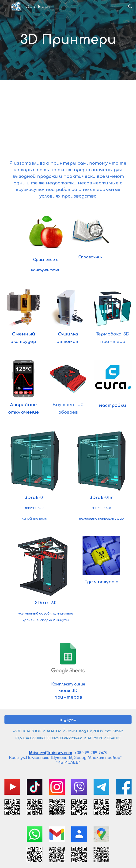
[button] (6, 6)
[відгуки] (68, 719)
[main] (68, 40)
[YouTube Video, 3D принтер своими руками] (68, 116)
